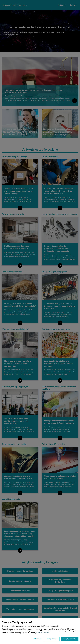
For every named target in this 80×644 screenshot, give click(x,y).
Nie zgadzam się (52, 639)
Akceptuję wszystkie (70, 639)
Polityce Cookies (42, 633)
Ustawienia (37, 639)
